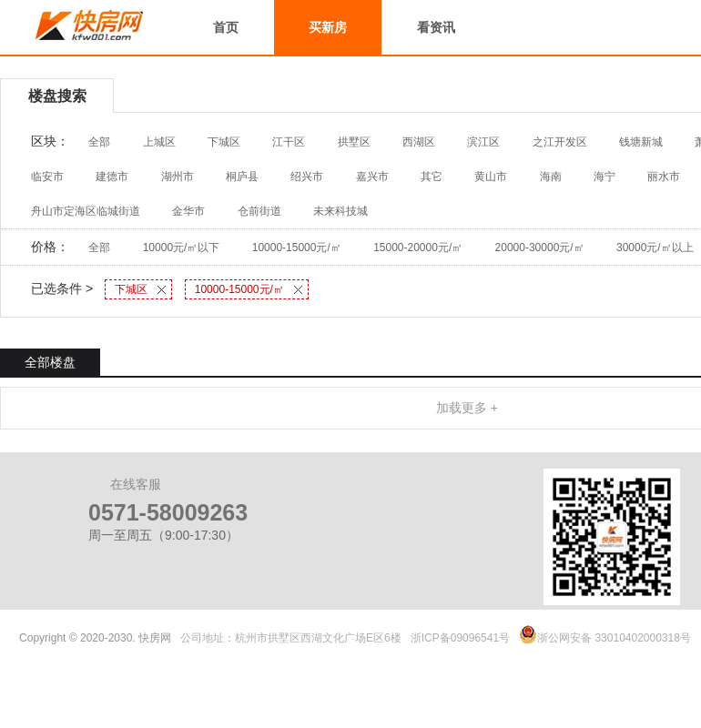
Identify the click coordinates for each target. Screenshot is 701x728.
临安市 (47, 177)
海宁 (604, 177)
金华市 (188, 211)
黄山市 (491, 177)
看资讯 (436, 27)
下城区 (224, 142)
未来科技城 (340, 211)
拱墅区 (354, 142)
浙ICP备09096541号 (460, 638)
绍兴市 (307, 177)
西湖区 (419, 142)
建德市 (112, 177)
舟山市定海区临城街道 (86, 211)
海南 (551, 177)
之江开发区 (560, 142)
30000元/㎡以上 (655, 248)
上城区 (159, 142)
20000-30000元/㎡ (540, 248)
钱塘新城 (641, 142)
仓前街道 (259, 211)
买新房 (328, 27)
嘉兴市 (372, 177)
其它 (432, 177)
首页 (226, 27)
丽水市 (664, 177)
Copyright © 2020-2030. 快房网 (95, 638)
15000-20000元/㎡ (418, 248)
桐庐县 (242, 177)
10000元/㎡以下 (182, 248)
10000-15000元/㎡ (297, 248)
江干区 (289, 142)
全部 (99, 142)
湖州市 (178, 177)
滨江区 (483, 142)
